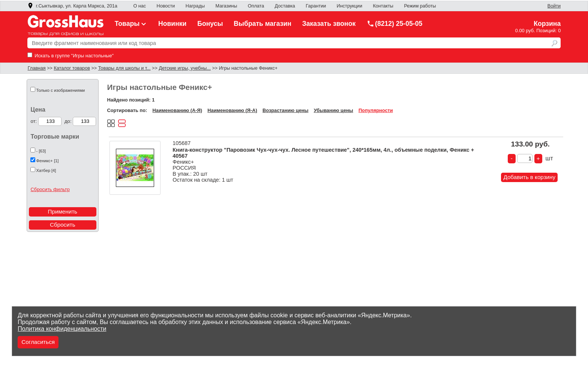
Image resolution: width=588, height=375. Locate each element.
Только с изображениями (61, 90)
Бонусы (210, 24)
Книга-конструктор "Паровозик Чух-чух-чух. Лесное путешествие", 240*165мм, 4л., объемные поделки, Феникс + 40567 (323, 153)
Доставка (285, 6)
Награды (195, 6)
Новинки (172, 24)
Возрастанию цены (285, 110)
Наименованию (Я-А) (232, 110)
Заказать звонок (329, 24)
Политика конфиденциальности (62, 329)
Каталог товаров (72, 68)
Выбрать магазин (262, 24)
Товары (131, 24)
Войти (554, 6)
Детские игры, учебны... (185, 68)
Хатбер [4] (46, 170)
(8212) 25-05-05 (394, 24)
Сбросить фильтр (50, 189)
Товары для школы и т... (124, 68)
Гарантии (316, 6)
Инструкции (349, 6)
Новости (166, 6)
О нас (139, 6)
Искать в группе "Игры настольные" (70, 56)
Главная (37, 68)
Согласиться (38, 342)
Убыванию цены (334, 110)
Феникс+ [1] (48, 161)
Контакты (383, 6)
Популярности (376, 110)
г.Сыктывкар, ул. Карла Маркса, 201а (72, 6)
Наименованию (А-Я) (177, 110)
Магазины (226, 6)
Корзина (547, 24)
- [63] (41, 151)
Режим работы (420, 6)
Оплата (256, 6)
